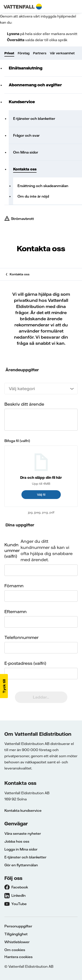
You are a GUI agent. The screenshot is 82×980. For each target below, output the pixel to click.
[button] (4, 686)
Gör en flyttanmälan (21, 865)
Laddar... (41, 697)
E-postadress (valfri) (25, 663)
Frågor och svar (26, 135)
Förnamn (14, 586)
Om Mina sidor (26, 152)
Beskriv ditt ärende (24, 404)
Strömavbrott (22, 219)
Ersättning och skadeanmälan (43, 186)
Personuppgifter (18, 926)
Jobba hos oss (17, 841)
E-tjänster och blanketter (34, 119)
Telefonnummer (21, 637)
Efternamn (16, 611)
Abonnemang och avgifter (35, 85)
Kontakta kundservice (23, 810)
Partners (40, 53)
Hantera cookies (18, 957)
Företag (24, 53)
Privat (9, 53)
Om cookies (15, 950)
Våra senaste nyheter (23, 833)
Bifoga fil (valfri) (17, 441)
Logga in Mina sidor (21, 849)
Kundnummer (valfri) (12, 550)
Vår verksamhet (62, 53)
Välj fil (41, 495)
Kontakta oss (25, 169)
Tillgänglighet (16, 934)
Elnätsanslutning (26, 68)
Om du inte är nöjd (33, 196)
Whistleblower (17, 942)
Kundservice (22, 102)
